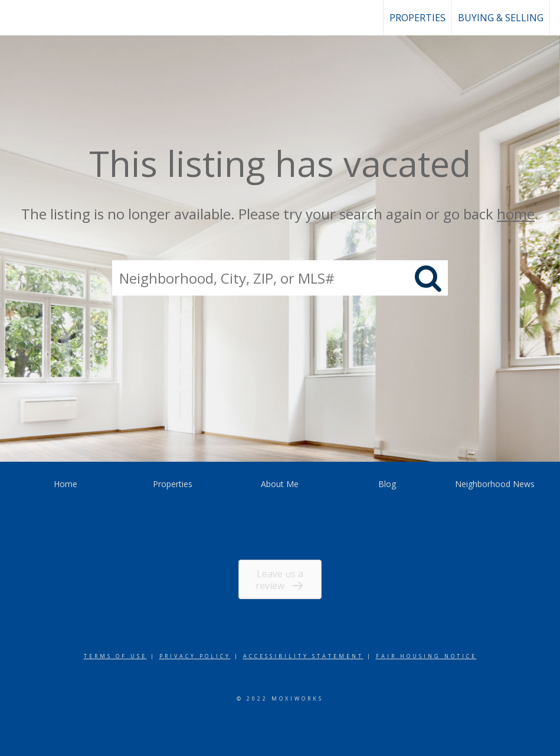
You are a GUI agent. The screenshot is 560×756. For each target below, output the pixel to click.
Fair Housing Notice (426, 656)
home (516, 214)
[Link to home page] (15, 18)
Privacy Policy (195, 656)
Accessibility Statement (303, 656)
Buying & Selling (501, 18)
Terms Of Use (115, 656)
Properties (417, 18)
